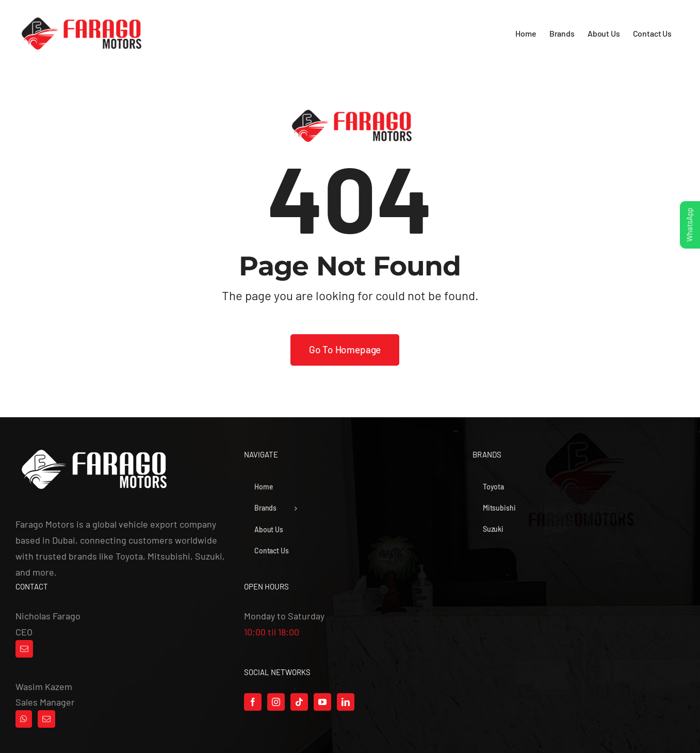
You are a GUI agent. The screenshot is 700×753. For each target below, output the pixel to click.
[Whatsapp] (24, 719)
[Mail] (24, 649)
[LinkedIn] (346, 702)
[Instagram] (276, 702)
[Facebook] (253, 702)
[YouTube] (322, 702)
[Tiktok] (299, 702)
